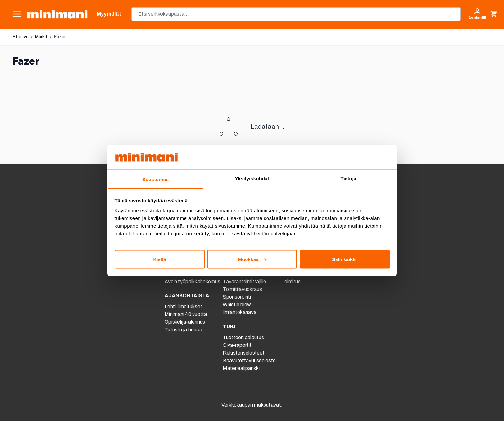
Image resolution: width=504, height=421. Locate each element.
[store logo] (57, 14)
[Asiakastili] (477, 14)
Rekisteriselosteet (244, 353)
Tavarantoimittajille (244, 281)
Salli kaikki (344, 259)
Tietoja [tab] (349, 178)
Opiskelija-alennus (185, 322)
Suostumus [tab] (156, 179)
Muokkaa (252, 259)
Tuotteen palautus (244, 337)
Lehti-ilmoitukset (183, 307)
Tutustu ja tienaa (183, 330)
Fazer (60, 37)
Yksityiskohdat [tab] (252, 178)
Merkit (41, 37)
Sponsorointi (237, 297)
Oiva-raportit (237, 345)
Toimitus (291, 281)
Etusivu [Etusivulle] (21, 37)
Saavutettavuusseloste (249, 360)
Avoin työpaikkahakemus (192, 281)
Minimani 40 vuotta (186, 314)
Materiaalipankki (241, 368)
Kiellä (159, 259)
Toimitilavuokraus (242, 289)
